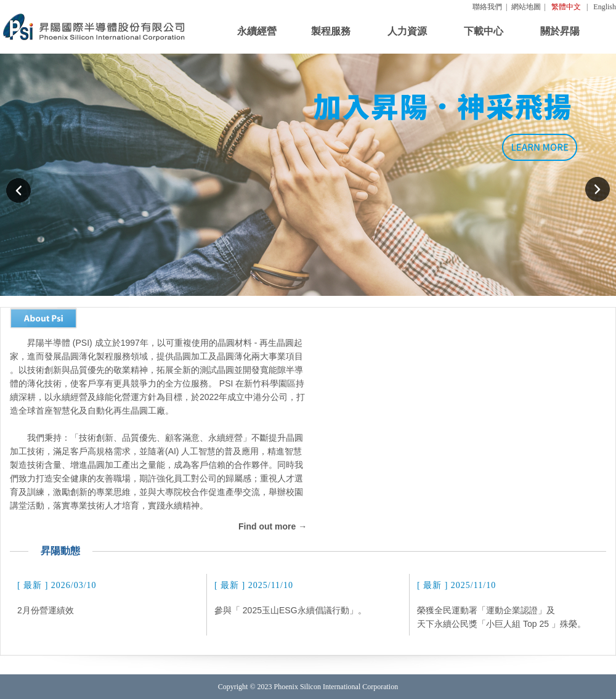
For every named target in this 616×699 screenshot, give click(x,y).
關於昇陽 (560, 31)
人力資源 (407, 31)
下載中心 (484, 31)
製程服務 (331, 31)
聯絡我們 (487, 7)
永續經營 (257, 31)
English (605, 7)
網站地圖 (526, 7)
